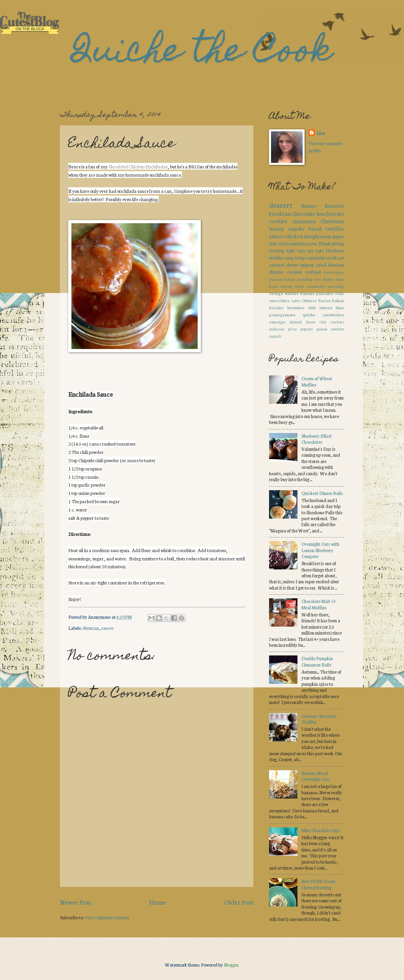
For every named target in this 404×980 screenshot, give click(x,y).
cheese (292, 265)
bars (340, 279)
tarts (296, 300)
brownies (296, 307)
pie (310, 250)
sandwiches (333, 315)
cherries (276, 272)
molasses (277, 329)
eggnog (307, 265)
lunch (323, 213)
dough (311, 236)
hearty (277, 228)
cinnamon (304, 221)
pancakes (325, 293)
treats (337, 213)
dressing (336, 286)
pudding (305, 279)
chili (312, 307)
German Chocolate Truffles (319, 719)
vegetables (316, 258)
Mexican (91, 628)
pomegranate (282, 315)
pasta (311, 243)
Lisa (321, 133)
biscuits (276, 307)
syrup (300, 258)
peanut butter (282, 279)
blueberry (335, 250)
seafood (313, 272)
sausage (277, 322)
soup (289, 258)
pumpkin (297, 243)
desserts (334, 205)
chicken (294, 236)
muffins (276, 258)
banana (307, 293)
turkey (329, 279)
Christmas (332, 221)
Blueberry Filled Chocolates (316, 439)
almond (296, 322)
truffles (335, 228)
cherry (286, 286)
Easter (325, 300)
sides (283, 243)
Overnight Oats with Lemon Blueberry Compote (320, 550)
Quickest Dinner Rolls (322, 493)
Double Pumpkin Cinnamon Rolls (317, 661)
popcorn (307, 329)
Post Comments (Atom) (107, 917)
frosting (277, 250)
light (291, 250)
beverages (334, 272)
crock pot (335, 258)
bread (315, 228)
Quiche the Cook (202, 53)
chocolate (304, 213)
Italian (338, 300)
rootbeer (338, 329)
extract (326, 307)
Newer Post (76, 902)
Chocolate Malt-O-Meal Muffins (319, 604)
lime (340, 307)
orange (276, 293)
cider (299, 286)
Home (158, 902)
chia (323, 322)
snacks (296, 228)
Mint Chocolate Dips (321, 830)
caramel (277, 265)
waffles (292, 293)
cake (320, 250)
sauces (107, 628)
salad (321, 265)
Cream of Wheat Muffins (317, 381)
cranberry (316, 286)
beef (273, 286)
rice (318, 279)
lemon (325, 236)
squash (275, 336)
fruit (273, 243)
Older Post (239, 902)
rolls (340, 293)
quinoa (322, 329)
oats (301, 250)
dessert (281, 205)
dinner (309, 205)
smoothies (279, 300)
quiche (309, 315)
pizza (292, 329)
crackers (337, 322)
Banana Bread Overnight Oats (316, 776)
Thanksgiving (331, 243)
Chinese (309, 300)
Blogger (231, 965)
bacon (311, 322)
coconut (294, 272)
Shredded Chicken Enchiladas (138, 166)
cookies (278, 221)
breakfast (280, 213)
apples (338, 236)
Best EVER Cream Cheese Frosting (318, 884)
